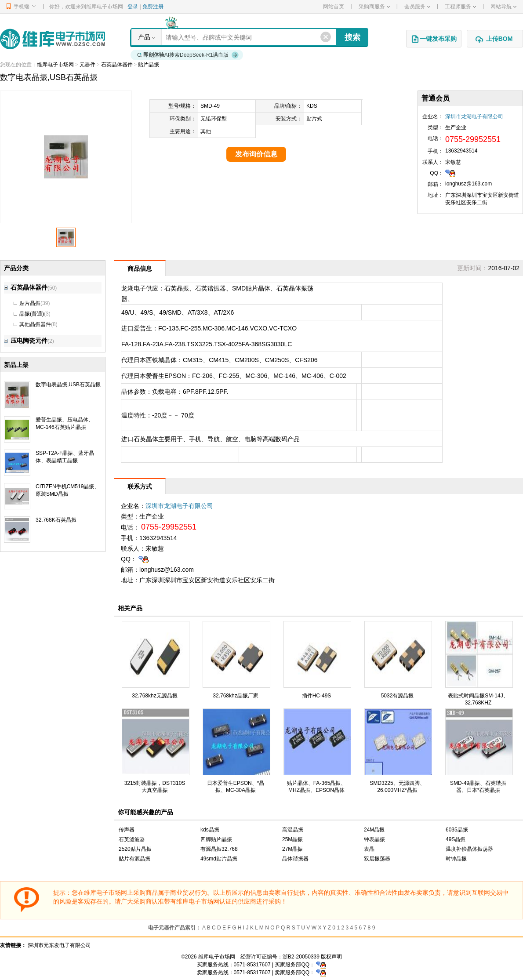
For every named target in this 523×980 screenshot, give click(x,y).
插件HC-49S (317, 696)
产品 (144, 37)
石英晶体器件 (117, 65)
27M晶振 (292, 849)
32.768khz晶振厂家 (235, 696)
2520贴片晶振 (135, 849)
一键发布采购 (434, 39)
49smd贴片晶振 (219, 859)
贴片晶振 (149, 65)
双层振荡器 (377, 859)
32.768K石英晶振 (56, 520)
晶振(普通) (32, 314)
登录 (133, 7)
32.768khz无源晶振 (154, 696)
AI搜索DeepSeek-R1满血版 (188, 55)
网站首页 (334, 7)
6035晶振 (457, 830)
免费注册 (153, 7)
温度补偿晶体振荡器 (469, 849)
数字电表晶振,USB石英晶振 (68, 385)
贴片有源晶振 (134, 859)
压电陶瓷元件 (26, 341)
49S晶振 (456, 839)
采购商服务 (374, 7)
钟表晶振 (374, 839)
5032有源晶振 (398, 696)
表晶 (369, 849)
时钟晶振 (456, 859)
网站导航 (503, 7)
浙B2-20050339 (301, 957)
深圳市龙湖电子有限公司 (474, 116)
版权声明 (331, 957)
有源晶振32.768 (219, 849)
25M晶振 (292, 839)
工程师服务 (460, 7)
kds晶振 (210, 830)
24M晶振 (374, 830)
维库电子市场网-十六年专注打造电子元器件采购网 (53, 39)
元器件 (87, 65)
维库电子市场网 (55, 65)
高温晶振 (293, 830)
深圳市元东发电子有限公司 (59, 945)
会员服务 (417, 7)
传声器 (127, 830)
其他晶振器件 (35, 324)
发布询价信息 (256, 154)
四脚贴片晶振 (216, 839)
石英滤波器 (132, 839)
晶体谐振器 (295, 859)
